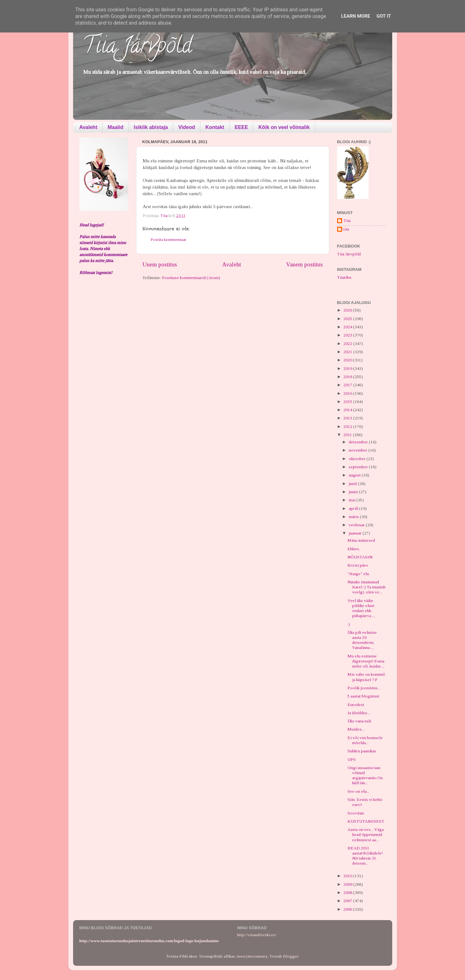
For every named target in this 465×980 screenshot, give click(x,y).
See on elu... (359, 791)
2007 (348, 901)
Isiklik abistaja (151, 127)
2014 (348, 410)
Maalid (116, 127)
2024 (348, 327)
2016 (348, 393)
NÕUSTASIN (360, 557)
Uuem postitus (160, 264)
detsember (359, 442)
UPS (352, 759)
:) (349, 624)
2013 (348, 418)
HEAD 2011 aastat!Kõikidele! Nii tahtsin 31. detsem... (365, 856)
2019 (348, 368)
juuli (353, 484)
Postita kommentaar (169, 239)
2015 (348, 402)
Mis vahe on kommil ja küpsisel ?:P (366, 677)
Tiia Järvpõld (137, 48)
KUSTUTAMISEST (366, 821)
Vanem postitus (304, 264)
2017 (348, 385)
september (359, 467)
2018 (348, 377)
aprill (354, 508)
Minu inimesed (361, 540)
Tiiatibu (344, 277)
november (359, 450)
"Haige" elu (358, 574)
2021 (348, 352)
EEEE (241, 127)
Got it (384, 16)
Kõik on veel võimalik (284, 127)
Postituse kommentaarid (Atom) (191, 278)
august (355, 475)
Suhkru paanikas (362, 751)
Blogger (291, 956)
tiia (346, 229)
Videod (187, 127)
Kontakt (215, 127)
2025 (348, 319)
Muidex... (356, 729)
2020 (348, 360)
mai (353, 500)
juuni (354, 492)
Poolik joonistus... (364, 688)
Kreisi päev (358, 565)
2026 (348, 310)
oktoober (358, 459)
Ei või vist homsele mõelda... (365, 740)
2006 (348, 909)
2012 (348, 426)
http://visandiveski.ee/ (257, 935)
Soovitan (356, 813)
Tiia (347, 221)
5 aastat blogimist (363, 696)
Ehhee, (354, 549)
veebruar (357, 525)
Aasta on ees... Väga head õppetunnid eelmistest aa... (366, 834)
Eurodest (356, 705)
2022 (348, 344)
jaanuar (356, 533)
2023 (348, 335)
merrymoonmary (252, 956)
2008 (348, 892)
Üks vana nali (359, 721)
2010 (348, 876)
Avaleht (88, 127)
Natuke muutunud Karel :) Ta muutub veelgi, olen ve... (367, 587)
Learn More (356, 16)
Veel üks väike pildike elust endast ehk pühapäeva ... (361, 608)
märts (354, 517)
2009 (348, 884)
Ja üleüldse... (359, 713)
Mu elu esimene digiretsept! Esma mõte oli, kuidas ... (366, 661)
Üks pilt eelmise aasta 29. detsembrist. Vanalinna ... (362, 640)
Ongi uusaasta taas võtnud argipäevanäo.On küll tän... (365, 775)
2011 (348, 435)
